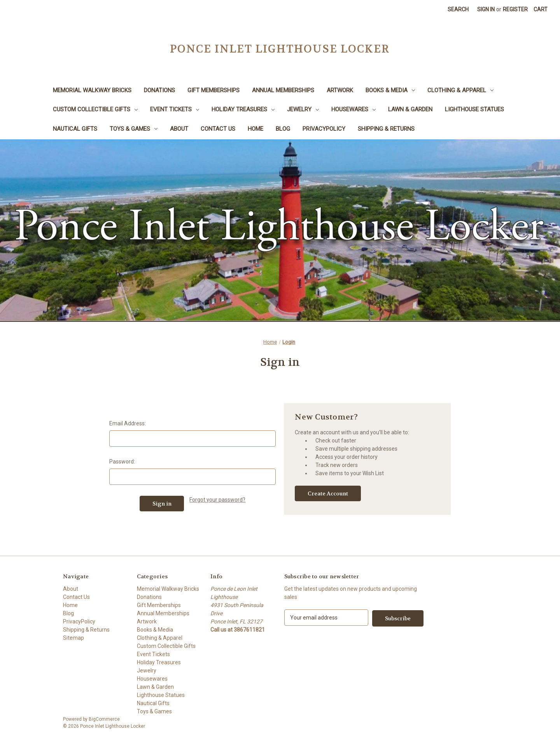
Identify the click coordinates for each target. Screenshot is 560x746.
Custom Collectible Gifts (95, 109)
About (179, 129)
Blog (283, 129)
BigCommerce (104, 719)
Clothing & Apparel (460, 90)
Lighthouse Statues (474, 109)
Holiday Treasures (243, 109)
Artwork (340, 90)
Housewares (353, 109)
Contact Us (218, 129)
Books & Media (390, 90)
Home (255, 129)
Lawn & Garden (410, 109)
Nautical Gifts (75, 129)
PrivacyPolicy (324, 129)
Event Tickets (175, 109)
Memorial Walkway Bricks (92, 90)
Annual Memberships (283, 90)
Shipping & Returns (386, 129)
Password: (122, 462)
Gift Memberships (213, 90)
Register (515, 9)
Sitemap (73, 638)
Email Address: (128, 423)
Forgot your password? (217, 500)
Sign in (486, 9)
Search (458, 9)
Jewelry (303, 109)
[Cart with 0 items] (541, 10)
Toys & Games (134, 129)
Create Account (328, 493)
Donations (159, 90)
